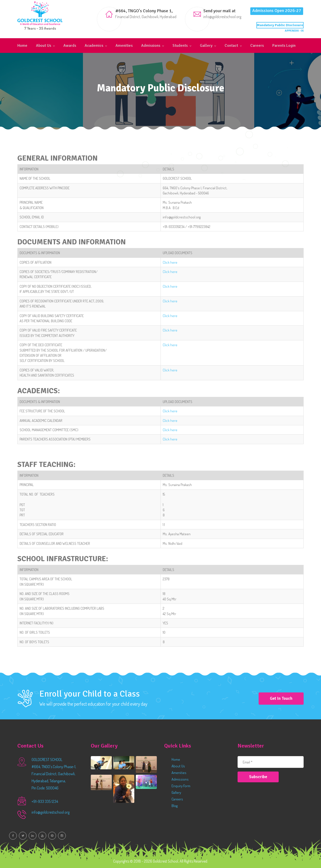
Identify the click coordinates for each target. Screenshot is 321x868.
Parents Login (284, 46)
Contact (231, 46)
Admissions (151, 46)
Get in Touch (281, 698)
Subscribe (258, 777)
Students (180, 46)
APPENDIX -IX (294, 31)
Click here (170, 262)
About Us (44, 46)
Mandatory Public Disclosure (280, 25)
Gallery (206, 46)
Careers (257, 46)
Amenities (124, 46)
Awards (70, 46)
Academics (94, 46)
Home (22, 46)
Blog (175, 806)
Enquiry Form (181, 786)
